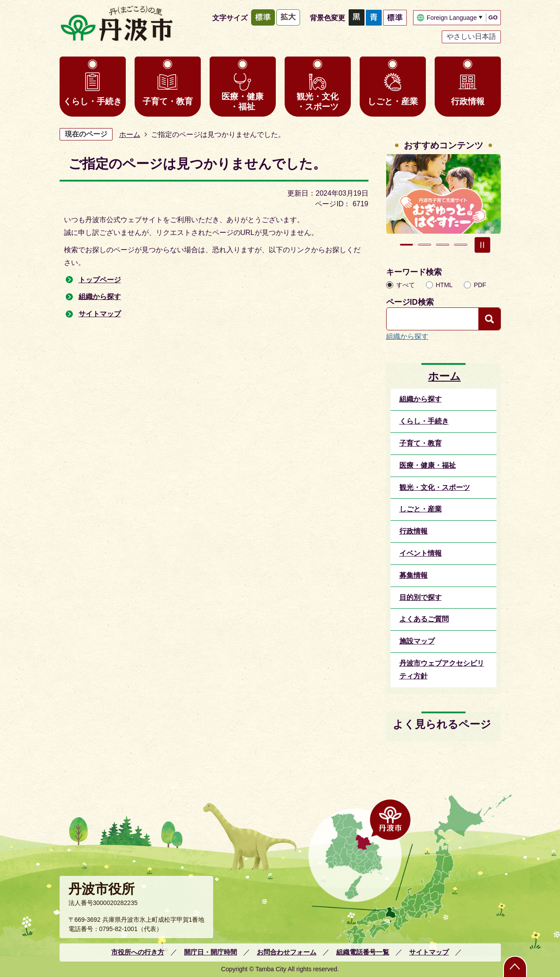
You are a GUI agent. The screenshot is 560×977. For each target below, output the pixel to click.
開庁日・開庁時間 (210, 952)
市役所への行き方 (138, 952)
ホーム (130, 134)
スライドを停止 (482, 245)
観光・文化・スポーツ (318, 102)
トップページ (100, 280)
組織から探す (100, 297)
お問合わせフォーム (287, 952)
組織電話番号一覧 (363, 952)
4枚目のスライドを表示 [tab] (461, 245)
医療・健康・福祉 (242, 102)
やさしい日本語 (471, 36)
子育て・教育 (168, 101)
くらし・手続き (92, 101)
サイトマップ (100, 314)
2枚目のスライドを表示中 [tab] (425, 245)
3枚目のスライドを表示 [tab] (443, 245)
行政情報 (468, 101)
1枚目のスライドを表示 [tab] (406, 245)
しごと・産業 (393, 101)
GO (493, 17)
